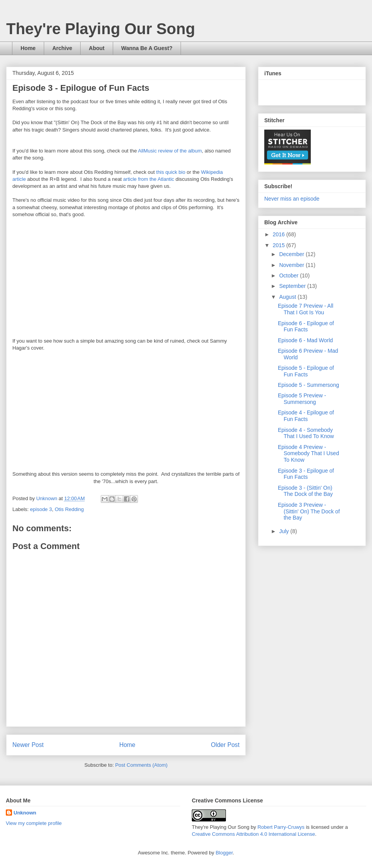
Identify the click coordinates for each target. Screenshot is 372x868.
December (292, 254)
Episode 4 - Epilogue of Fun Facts (306, 416)
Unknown (25, 813)
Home (28, 48)
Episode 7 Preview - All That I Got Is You (306, 309)
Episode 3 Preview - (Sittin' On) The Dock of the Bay (309, 511)
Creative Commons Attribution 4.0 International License (253, 834)
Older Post (225, 745)
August (288, 297)
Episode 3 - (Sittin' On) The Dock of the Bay (305, 491)
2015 (280, 245)
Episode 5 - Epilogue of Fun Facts (306, 371)
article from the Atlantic (149, 179)
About (96, 48)
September (293, 286)
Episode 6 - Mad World (305, 340)
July (285, 531)
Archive (62, 48)
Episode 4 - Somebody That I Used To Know (306, 433)
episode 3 (41, 509)
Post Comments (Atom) (141, 765)
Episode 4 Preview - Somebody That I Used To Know (308, 454)
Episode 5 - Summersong (308, 385)
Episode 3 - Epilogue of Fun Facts (306, 474)
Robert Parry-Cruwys (281, 827)
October (289, 275)
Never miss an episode (292, 199)
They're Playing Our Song (101, 29)
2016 (280, 234)
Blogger (224, 853)
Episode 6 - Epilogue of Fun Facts (306, 327)
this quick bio (171, 172)
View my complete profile (34, 823)
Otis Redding (69, 509)
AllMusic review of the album (170, 151)
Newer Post (28, 745)
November (292, 265)
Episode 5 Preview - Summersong (302, 399)
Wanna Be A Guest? (147, 48)
